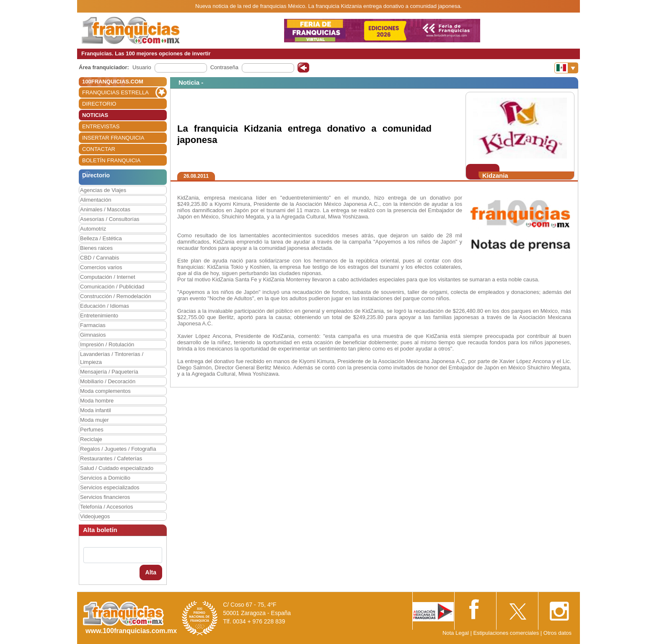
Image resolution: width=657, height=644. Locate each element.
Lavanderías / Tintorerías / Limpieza (112, 358)
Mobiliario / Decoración (108, 381)
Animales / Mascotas (105, 209)
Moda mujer (94, 420)
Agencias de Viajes (103, 190)
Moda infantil (96, 410)
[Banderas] (566, 68)
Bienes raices (96, 248)
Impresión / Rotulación (107, 344)
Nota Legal (456, 633)
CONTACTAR (99, 149)
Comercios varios (101, 267)
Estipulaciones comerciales (507, 633)
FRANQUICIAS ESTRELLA (115, 92)
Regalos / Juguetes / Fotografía (118, 449)
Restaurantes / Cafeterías (111, 458)
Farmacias (93, 325)
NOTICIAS (95, 115)
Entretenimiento (99, 316)
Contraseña (224, 67)
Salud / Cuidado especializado (117, 468)
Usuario (142, 67)
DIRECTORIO (99, 104)
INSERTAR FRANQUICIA (113, 138)
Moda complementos (105, 391)
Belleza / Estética (101, 238)
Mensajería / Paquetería (109, 372)
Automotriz (93, 229)
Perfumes (92, 430)
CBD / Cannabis (100, 258)
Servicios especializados (110, 487)
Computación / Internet (108, 277)
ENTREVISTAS (101, 126)
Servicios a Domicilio (105, 478)
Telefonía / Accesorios (106, 507)
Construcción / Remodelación (116, 296)
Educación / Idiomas (105, 306)
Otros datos (557, 633)
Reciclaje (91, 439)
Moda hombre (97, 401)
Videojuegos (95, 516)
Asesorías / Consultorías (110, 219)
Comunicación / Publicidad (112, 287)
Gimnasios (93, 335)
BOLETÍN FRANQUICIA (111, 160)
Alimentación (96, 200)
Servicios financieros (105, 497)
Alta (151, 572)
